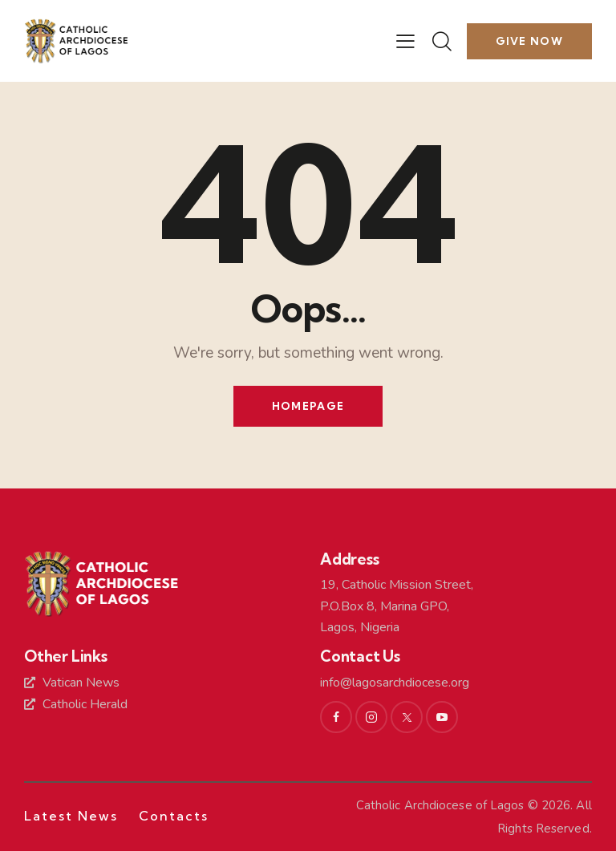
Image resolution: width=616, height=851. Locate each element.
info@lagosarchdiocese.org (395, 683)
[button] (405, 41)
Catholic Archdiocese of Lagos (440, 805)
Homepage (308, 406)
